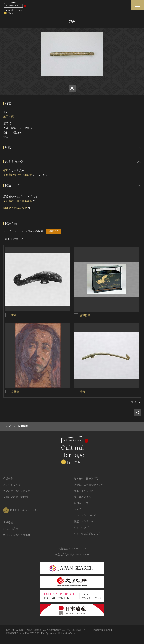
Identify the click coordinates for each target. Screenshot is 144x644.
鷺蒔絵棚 (85, 315)
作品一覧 (8, 479)
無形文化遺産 (11, 529)
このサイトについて (85, 515)
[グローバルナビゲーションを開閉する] (137, 5)
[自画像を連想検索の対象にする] (7, 391)
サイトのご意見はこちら (87, 534)
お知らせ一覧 (81, 503)
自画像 (15, 391)
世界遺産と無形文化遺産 (17, 491)
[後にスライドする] (136, 402)
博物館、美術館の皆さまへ (89, 485)
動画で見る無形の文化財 (17, 535)
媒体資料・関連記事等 (86, 479)
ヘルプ (78, 509)
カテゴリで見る (12, 485)
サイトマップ (81, 527)
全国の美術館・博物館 (15, 497)
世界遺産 (8, 522)
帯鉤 (6, 170)
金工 (6, 116)
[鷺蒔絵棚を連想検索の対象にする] (76, 315)
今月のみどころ (82, 497)
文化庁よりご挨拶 (84, 491)
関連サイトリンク (84, 521)
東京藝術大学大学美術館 (18, 175)
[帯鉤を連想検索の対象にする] (7, 315)
